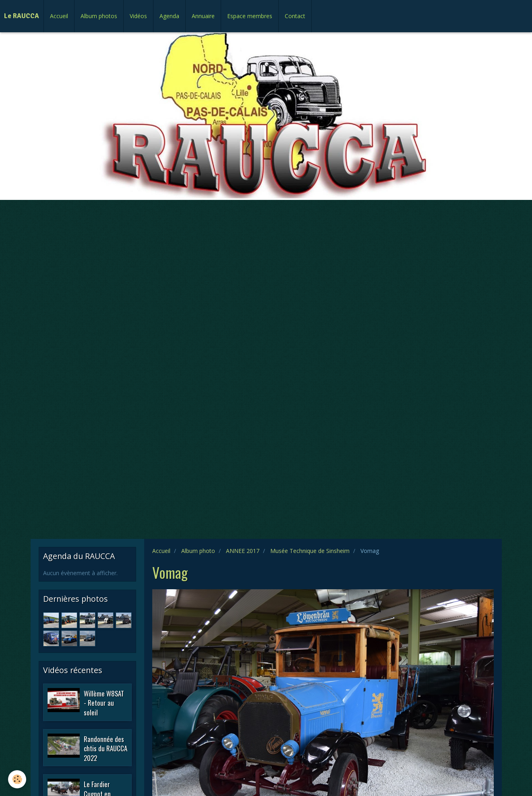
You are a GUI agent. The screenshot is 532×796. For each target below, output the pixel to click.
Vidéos (138, 16)
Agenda (169, 16)
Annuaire (203, 16)
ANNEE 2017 (243, 551)
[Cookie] (17, 779)
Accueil (59, 16)
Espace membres (250, 16)
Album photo (198, 551)
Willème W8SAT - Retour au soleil (104, 702)
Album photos (99, 16)
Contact (295, 16)
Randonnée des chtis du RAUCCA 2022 (106, 748)
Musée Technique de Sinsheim (310, 551)
